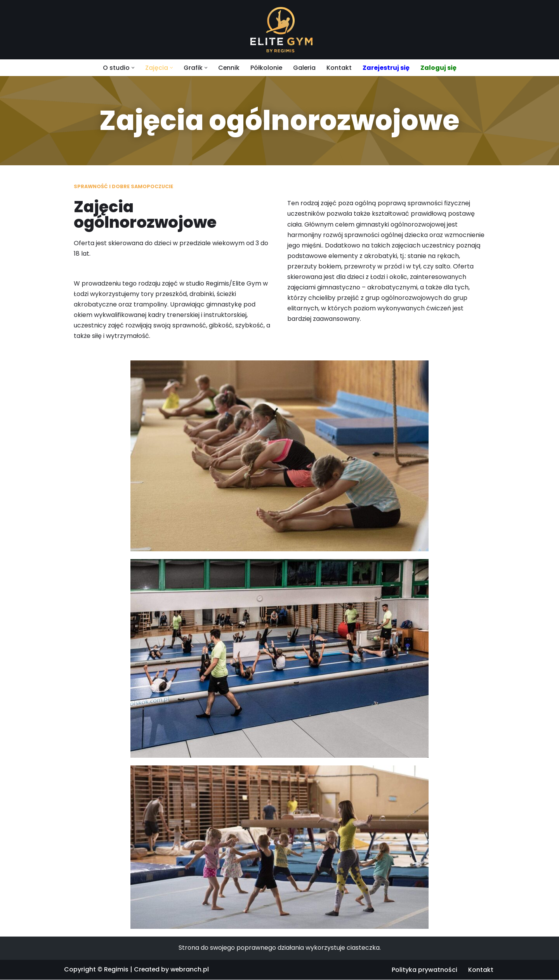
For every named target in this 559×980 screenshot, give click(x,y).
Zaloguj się (439, 68)
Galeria (305, 68)
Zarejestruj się (386, 68)
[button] (132, 68)
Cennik (228, 68)
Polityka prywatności (424, 970)
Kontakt (339, 68)
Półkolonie (266, 68)
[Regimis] (279, 30)
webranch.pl (191, 970)
